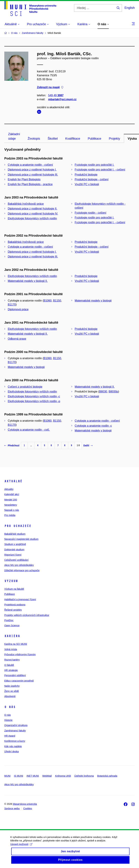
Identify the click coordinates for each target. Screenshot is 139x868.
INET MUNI (33, 776)
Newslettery (11, 505)
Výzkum (11, 581)
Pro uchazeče (18, 526)
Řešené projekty (13, 610)
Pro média (10, 515)
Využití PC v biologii (87, 184)
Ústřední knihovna (84, 776)
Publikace (94, 139)
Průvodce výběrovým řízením (20, 654)
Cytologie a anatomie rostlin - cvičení (30, 165)
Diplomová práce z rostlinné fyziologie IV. (33, 214)
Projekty (114, 139)
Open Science (12, 625)
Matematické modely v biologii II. (28, 281)
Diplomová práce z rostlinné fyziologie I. (32, 170)
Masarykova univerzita (25, 804)
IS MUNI (19, 776)
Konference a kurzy (15, 741)
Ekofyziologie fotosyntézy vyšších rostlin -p (34, 401)
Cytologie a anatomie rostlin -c (93, 426)
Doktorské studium (14, 550)
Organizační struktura (16, 725)
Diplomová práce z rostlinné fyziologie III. (33, 175)
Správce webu (12, 808)
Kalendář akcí (12, 494)
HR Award (10, 736)
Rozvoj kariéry (12, 660)
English (130, 8)
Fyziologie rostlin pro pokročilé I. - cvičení (100, 170)
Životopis (34, 139)
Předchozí (12, 445)
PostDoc (9, 620)
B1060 (47, 301)
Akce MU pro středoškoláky (19, 565)
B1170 (12, 305)
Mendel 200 (11, 500)
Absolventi (10, 696)
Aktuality (9, 489)
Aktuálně (13, 481)
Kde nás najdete (13, 746)
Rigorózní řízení (13, 555)
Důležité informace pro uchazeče (22, 570)
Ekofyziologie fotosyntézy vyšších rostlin (32, 218)
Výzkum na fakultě (14, 589)
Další (88, 445)
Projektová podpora (15, 605)
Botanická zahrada (107, 776)
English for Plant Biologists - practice (30, 184)
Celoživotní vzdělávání (16, 560)
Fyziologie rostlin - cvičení (91, 213)
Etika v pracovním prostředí (19, 681)
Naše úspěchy (12, 686)
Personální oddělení (15, 675)
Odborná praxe (17, 339)
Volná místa (11, 649)
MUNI (7, 776)
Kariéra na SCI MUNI (16, 644)
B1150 (57, 301)
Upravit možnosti (21, 847)
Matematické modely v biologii (93, 301)
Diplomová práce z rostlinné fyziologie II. (32, 209)
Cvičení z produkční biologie (25, 387)
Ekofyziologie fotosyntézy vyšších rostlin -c (34, 396)
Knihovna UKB (63, 776)
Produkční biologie (86, 175)
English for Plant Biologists (24, 179)
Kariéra (12, 636)
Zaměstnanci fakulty (15, 731)
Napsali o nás (12, 510)
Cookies (28, 808)
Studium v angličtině (15, 544)
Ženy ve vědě (12, 691)
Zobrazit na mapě (50, 87)
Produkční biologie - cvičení (92, 179)
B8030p (113, 392)
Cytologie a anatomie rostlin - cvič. (29, 430)
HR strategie (11, 670)
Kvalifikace (73, 139)
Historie (8, 720)
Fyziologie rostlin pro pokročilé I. (95, 165)
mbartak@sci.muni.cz (62, 99)
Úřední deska (11, 751)
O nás (10, 707)
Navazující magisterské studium (21, 539)
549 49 (56, 95)
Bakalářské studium (15, 534)
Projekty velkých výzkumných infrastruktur (27, 615)
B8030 (103, 392)
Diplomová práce (18, 309)
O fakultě (9, 665)
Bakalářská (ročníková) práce (26, 204)
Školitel (53, 139)
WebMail (47, 776)
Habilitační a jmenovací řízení (20, 599)
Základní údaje (14, 136)
